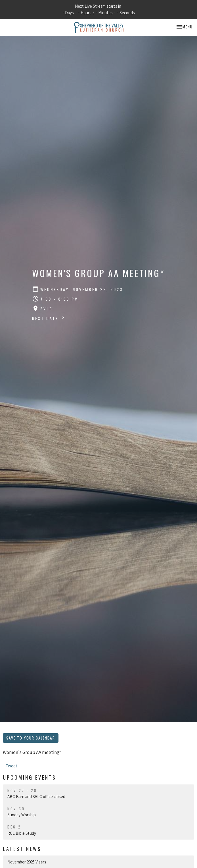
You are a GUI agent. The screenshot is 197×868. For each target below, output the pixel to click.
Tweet (11, 766)
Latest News (22, 849)
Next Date (49, 318)
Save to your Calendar (31, 738)
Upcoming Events (30, 777)
